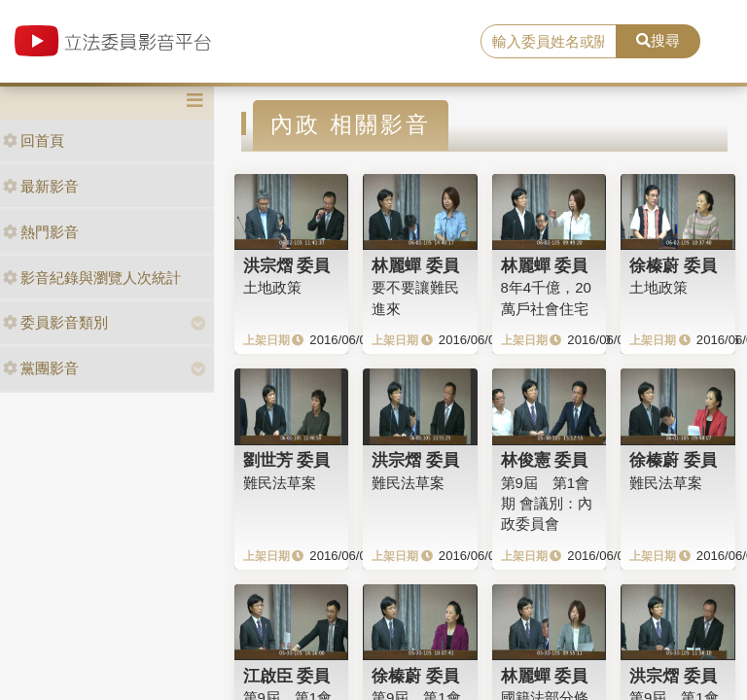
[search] (549, 42)
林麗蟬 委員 (415, 265)
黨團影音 (41, 368)
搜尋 (658, 40)
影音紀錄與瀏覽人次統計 (92, 278)
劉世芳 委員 (287, 460)
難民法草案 (280, 483)
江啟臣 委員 (287, 676)
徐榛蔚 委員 (673, 265)
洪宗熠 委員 (287, 265)
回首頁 (34, 140)
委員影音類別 (55, 322)
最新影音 (41, 186)
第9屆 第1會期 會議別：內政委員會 (547, 504)
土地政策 (272, 287)
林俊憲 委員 (545, 460)
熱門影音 (41, 232)
